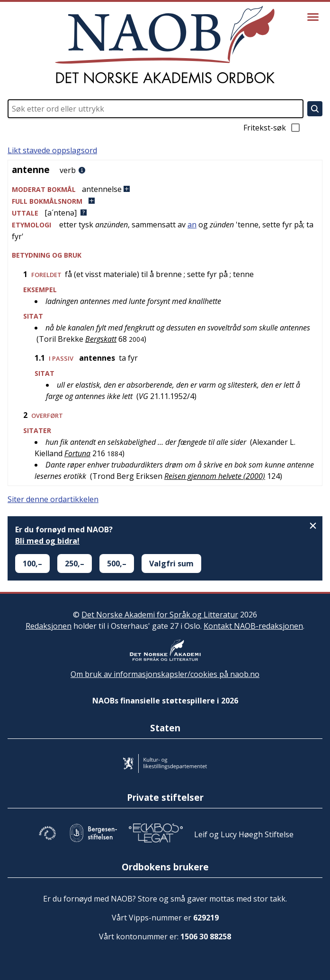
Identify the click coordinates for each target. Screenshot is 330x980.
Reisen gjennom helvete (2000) (215, 476)
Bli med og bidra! (47, 541)
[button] (165, 189)
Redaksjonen (49, 626)
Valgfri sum (171, 564)
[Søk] (315, 109)
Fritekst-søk (272, 128)
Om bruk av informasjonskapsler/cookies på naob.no (165, 674)
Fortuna (77, 453)
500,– (117, 564)
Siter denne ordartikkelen (53, 499)
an (192, 225)
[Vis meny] (313, 17)
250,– (75, 564)
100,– (32, 564)
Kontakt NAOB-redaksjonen (253, 626)
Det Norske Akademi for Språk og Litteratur (160, 615)
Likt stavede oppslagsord (52, 150)
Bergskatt (101, 339)
